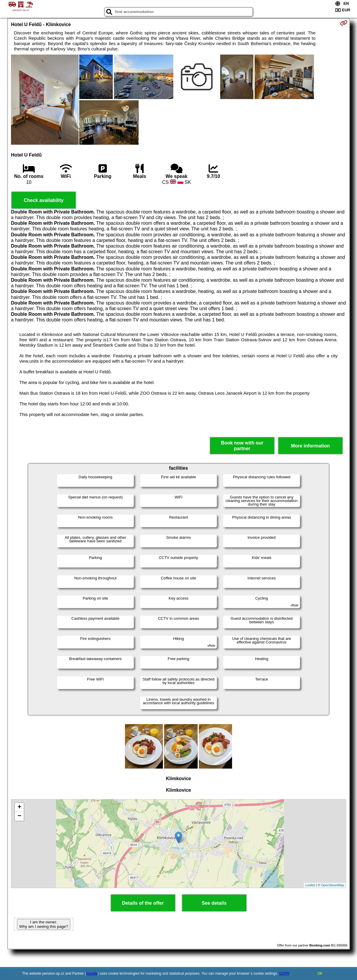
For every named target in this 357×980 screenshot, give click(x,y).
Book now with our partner (242, 446)
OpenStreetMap (333, 885)
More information (311, 446)
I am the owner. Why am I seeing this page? (44, 924)
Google (92, 973)
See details (214, 903)
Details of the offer (143, 903)
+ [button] (19, 807)
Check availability (44, 200)
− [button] (19, 816)
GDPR (284, 973)
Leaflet (310, 885)
